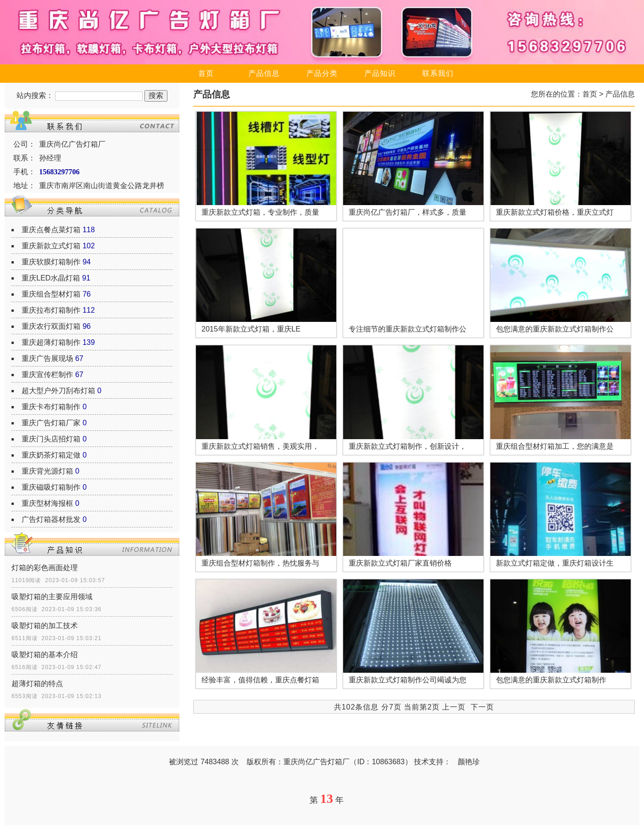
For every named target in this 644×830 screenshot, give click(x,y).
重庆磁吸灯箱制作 (51, 487)
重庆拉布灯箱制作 (51, 310)
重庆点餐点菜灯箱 (51, 230)
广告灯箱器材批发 (51, 519)
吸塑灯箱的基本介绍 (45, 655)
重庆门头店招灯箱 (51, 439)
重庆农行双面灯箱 (51, 326)
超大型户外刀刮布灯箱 (58, 391)
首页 (206, 73)
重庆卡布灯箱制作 (51, 407)
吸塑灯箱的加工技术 (45, 626)
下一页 (482, 707)
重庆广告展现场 (47, 358)
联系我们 (438, 73)
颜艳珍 (469, 762)
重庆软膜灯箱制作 (51, 262)
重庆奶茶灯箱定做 (51, 455)
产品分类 (322, 73)
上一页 (454, 707)
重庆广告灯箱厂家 (51, 423)
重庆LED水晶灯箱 (51, 278)
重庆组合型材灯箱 (51, 294)
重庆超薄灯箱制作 (51, 342)
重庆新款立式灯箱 (51, 246)
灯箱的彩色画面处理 (45, 568)
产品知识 (380, 73)
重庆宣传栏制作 (47, 375)
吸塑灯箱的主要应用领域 (52, 597)
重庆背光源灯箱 (47, 471)
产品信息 (264, 73)
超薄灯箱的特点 (37, 684)
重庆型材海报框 (47, 503)
